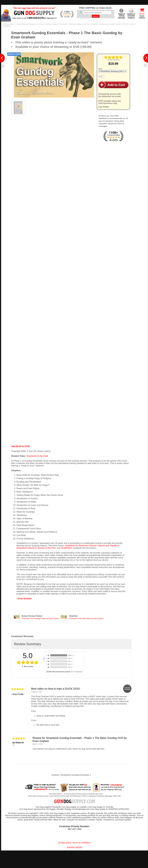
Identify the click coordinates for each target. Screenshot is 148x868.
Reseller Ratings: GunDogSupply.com (73, 809)
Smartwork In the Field (37, 456)
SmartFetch (66, 548)
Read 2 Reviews (114, 60)
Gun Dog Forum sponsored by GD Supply (37, 809)
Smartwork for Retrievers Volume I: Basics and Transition (92, 546)
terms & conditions (82, 843)
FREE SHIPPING (87, 8)
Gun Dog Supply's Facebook (48, 807)
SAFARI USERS (75, 847)
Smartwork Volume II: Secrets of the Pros (36, 548)
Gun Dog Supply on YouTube (101, 807)
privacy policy (65, 843)
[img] (113, 57)
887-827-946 (75, 829)
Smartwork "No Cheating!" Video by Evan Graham (40, 619)
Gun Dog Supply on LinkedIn (74, 807)
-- (24, 599)
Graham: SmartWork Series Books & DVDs (110, 24)
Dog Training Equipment (28, 24)
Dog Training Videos (49, 24)
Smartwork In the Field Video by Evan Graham (86, 619)
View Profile (18, 694)
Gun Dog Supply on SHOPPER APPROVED (110, 809)
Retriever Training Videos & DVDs (74, 24)
